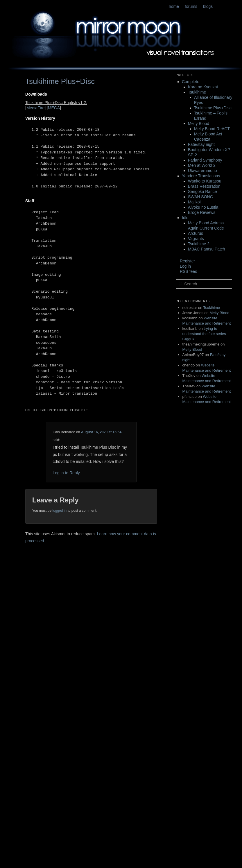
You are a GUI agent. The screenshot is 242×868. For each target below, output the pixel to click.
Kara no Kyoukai (203, 87)
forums (191, 6)
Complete (191, 82)
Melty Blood (199, 124)
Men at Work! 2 (202, 165)
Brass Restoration (204, 186)
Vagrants (196, 239)
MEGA (54, 108)
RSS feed (189, 271)
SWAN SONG (201, 197)
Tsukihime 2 (199, 244)
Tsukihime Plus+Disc (213, 108)
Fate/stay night (201, 144)
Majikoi (194, 202)
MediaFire (35, 108)
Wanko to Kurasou (205, 181)
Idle (185, 218)
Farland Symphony (205, 160)
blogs (208, 6)
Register (187, 261)
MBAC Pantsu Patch (207, 249)
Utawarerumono (202, 171)
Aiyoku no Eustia (203, 207)
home (174, 6)
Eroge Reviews (202, 212)
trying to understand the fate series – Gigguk (206, 334)
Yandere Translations (201, 176)
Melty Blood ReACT (212, 129)
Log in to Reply (66, 473)
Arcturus (196, 233)
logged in (59, 511)
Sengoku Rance (202, 192)
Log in (185, 266)
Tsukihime (197, 92)
